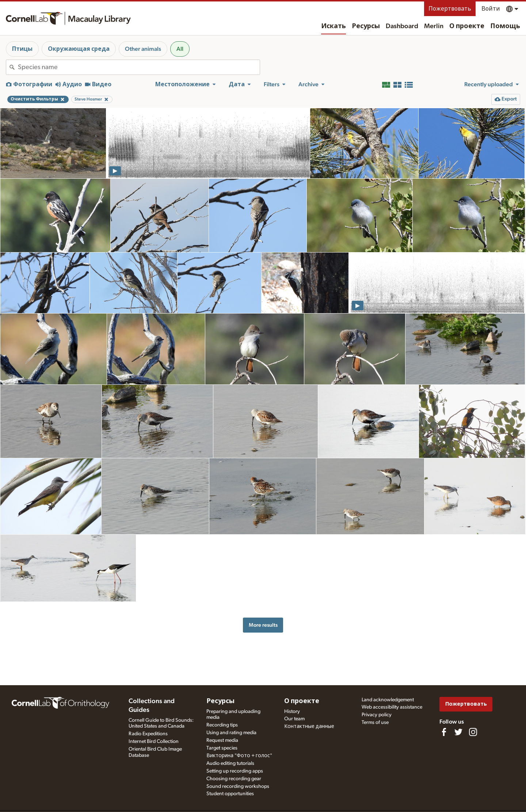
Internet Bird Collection (154, 741)
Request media (222, 740)
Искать (333, 26)
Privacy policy (377, 715)
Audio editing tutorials (230, 763)
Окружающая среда (79, 49)
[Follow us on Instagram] (473, 732)
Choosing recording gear (234, 779)
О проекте (467, 26)
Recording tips (222, 725)
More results (263, 625)
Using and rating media (231, 733)
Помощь (505, 26)
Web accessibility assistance (392, 707)
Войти (491, 9)
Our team (294, 719)
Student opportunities (230, 794)
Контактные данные (309, 726)
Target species (222, 748)
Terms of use (375, 722)
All (180, 49)
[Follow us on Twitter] (458, 732)
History (292, 712)
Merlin (434, 26)
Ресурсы (366, 26)
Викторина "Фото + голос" (239, 756)
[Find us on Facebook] (444, 732)
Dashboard (402, 26)
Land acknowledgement (388, 700)
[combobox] (139, 67)
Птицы (22, 49)
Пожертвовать (450, 9)
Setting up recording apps (235, 771)
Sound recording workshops (238, 786)
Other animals (143, 49)
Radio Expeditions (148, 734)
